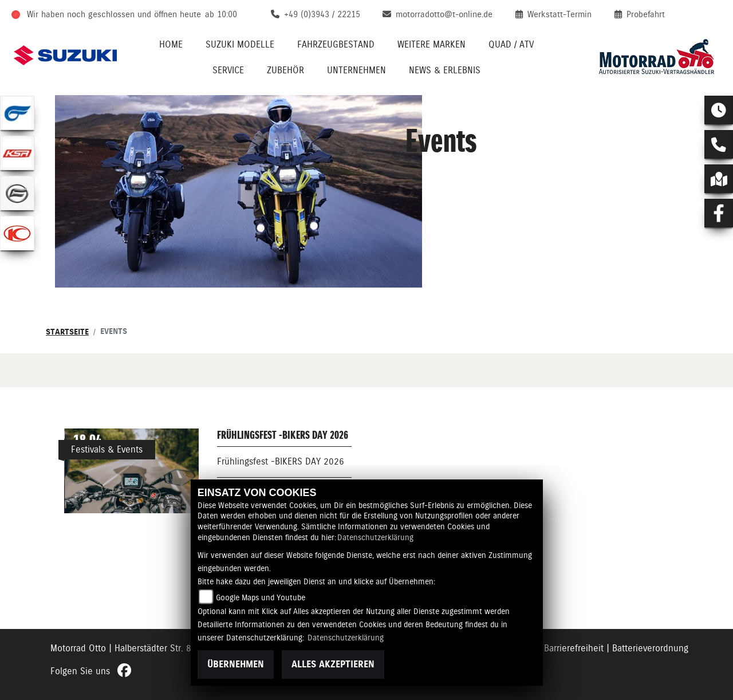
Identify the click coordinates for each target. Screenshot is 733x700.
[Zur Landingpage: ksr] (17, 153)
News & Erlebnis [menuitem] (445, 70)
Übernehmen (236, 664)
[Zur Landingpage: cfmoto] (17, 193)
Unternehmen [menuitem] (356, 70)
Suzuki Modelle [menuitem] (240, 44)
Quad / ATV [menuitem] (511, 44)
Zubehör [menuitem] (285, 70)
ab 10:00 (221, 14)
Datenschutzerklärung (375, 537)
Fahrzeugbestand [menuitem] (336, 44)
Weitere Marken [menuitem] (431, 44)
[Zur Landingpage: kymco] (17, 233)
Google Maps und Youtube (261, 597)
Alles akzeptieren (333, 664)
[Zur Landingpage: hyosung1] (17, 113)
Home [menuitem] (171, 44)
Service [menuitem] (228, 70)
